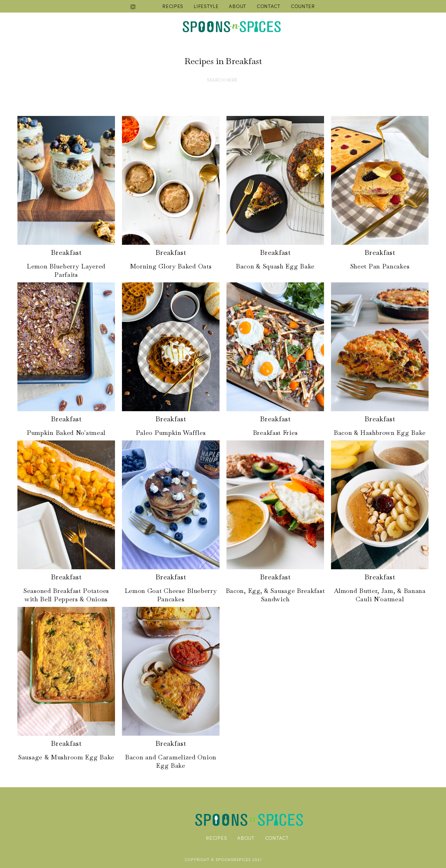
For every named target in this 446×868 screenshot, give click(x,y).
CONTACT (269, 6)
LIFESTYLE (206, 6)
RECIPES (173, 6)
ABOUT (238, 6)
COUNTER (303, 6)
